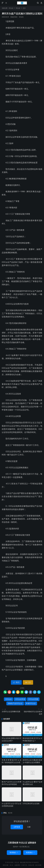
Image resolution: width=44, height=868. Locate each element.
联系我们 (14, 853)
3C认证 (22, 3)
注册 (29, 827)
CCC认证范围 (33, 699)
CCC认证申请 (20, 699)
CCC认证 (9, 699)
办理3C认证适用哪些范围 (11, 712)
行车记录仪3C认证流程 (31, 804)
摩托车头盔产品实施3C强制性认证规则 (22, 14)
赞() (16, 682)
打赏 (28, 682)
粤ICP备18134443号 (32, 862)
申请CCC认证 (31, 703)
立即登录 (17, 827)
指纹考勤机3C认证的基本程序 (33, 713)
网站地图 (23, 862)
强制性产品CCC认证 (15, 703)
